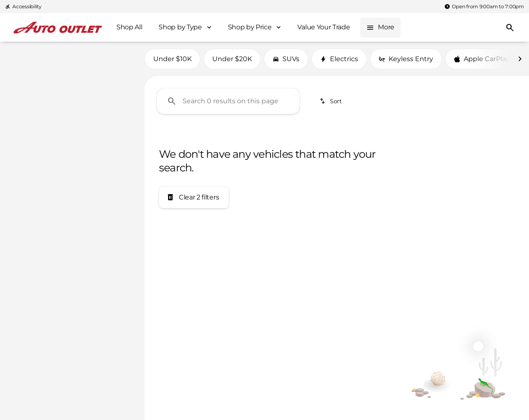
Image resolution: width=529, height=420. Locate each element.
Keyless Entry (406, 61)
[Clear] (111, 225)
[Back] (118, 57)
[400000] (112, 169)
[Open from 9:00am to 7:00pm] (484, 7)
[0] (26, 169)
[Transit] (49, 74)
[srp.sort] (331, 104)
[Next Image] (520, 62)
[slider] (20, 126)
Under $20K (232, 61)
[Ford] (19, 74)
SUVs (286, 61)
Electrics (339, 61)
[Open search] (510, 28)
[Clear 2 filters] (194, 200)
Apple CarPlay (482, 61)
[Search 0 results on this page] (228, 104)
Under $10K (172, 61)
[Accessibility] (23, 7)
